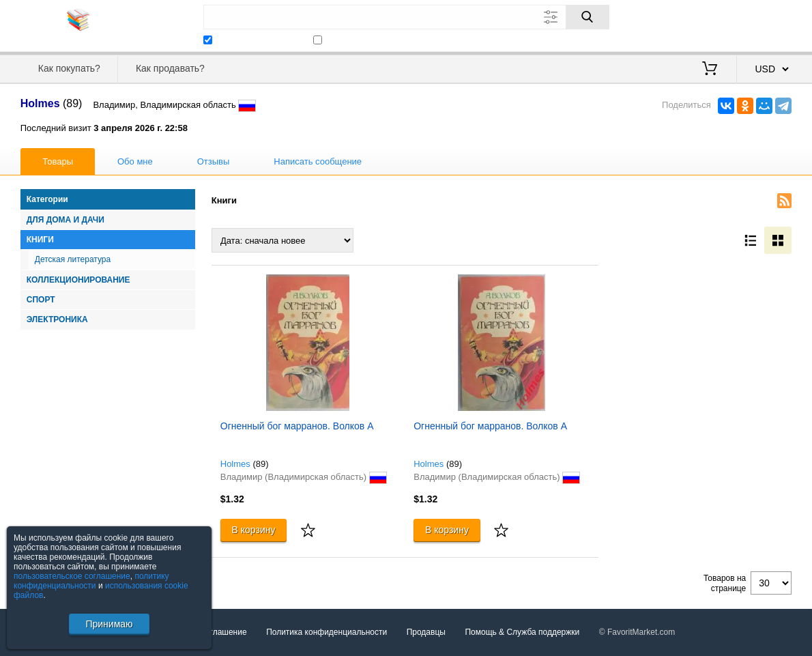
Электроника (57, 319)
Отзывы (214, 161)
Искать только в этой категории (391, 39)
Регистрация (764, 24)
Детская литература (73, 259)
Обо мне (135, 161)
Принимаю (109, 624)
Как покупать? (69, 68)
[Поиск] (588, 17)
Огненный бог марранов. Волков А (297, 426)
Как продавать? (170, 68)
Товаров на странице (725, 583)
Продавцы (426, 632)
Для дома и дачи (66, 220)
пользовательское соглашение (72, 576)
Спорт (41, 300)
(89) (260, 464)
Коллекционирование (78, 280)
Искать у (251, 39)
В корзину (254, 530)
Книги (40, 240)
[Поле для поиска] (406, 17)
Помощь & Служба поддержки (522, 632)
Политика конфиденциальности (327, 632)
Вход (712, 24)
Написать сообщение (318, 161)
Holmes (235, 464)
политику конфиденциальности (91, 581)
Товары (58, 161)
